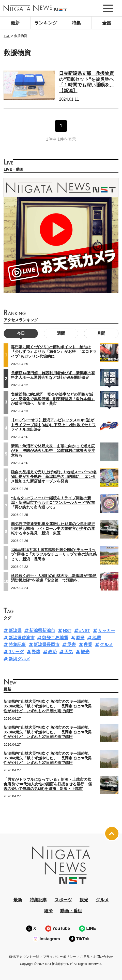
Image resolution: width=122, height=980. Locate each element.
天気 (69, 652)
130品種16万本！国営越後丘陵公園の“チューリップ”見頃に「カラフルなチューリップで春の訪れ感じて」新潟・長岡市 (54, 554)
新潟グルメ (19, 659)
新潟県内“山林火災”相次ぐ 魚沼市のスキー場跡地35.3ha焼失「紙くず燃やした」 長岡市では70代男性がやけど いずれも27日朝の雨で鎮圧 (48, 706)
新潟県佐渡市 (22, 638)
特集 (76, 23)
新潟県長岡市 (47, 645)
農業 (88, 645)
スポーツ (63, 900)
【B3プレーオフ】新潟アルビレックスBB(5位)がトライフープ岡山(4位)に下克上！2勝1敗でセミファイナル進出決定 (53, 425)
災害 (71, 645)
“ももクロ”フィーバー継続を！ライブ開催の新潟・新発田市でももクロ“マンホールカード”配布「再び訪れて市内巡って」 (53, 503)
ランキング (46, 23)
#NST (85, 631)
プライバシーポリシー (59, 957)
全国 (107, 23)
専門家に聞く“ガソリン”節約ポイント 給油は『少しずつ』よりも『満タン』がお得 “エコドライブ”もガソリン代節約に (54, 352)
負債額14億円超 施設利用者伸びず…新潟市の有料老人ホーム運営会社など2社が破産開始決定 (53, 375)
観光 (85, 652)
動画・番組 (71, 911)
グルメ (106, 645)
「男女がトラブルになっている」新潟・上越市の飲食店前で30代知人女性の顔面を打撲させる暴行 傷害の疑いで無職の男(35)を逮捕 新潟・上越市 (48, 784)
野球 (36, 652)
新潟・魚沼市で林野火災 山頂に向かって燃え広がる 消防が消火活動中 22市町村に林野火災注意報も (53, 451)
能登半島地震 (55, 638)
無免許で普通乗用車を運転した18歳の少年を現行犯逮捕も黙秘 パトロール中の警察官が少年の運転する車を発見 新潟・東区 (53, 528)
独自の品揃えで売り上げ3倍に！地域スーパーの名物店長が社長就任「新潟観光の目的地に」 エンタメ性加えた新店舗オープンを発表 (54, 477)
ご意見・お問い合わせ (97, 957)
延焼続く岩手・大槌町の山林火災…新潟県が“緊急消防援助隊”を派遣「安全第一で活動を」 (54, 578)
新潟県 (15, 631)
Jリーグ (16, 652)
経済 (48, 911)
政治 (52, 652)
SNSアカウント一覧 (24, 957)
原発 (80, 638)
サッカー (106, 631)
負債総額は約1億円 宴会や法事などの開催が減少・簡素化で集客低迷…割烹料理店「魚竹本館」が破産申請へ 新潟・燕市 (53, 399)
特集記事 (17, 645)
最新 (15, 23)
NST (67, 631)
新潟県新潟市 (42, 631)
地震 (97, 638)
